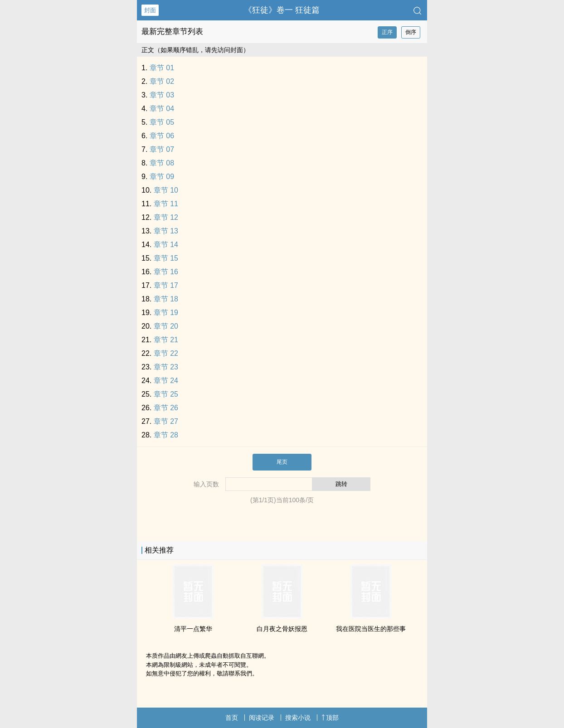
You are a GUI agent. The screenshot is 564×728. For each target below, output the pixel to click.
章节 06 (162, 136)
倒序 (411, 32)
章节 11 (166, 204)
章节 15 (166, 258)
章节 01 (162, 68)
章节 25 (166, 394)
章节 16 (166, 272)
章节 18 (166, 299)
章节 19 (166, 313)
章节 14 (166, 245)
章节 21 (166, 340)
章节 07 (162, 149)
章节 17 (166, 285)
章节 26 (166, 408)
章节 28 (166, 435)
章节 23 (166, 367)
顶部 (330, 718)
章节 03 (162, 95)
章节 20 (166, 326)
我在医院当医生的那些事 (371, 629)
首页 (232, 718)
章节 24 (166, 381)
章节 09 (162, 177)
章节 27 (166, 421)
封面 (150, 10)
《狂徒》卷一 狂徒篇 (282, 10)
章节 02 (162, 81)
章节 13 (166, 231)
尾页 (282, 462)
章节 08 (162, 163)
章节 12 (166, 217)
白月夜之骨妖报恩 (282, 629)
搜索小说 (298, 718)
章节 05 (162, 122)
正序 (387, 32)
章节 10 (166, 190)
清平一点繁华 (193, 629)
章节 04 (162, 109)
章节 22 (166, 353)
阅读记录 (262, 718)
